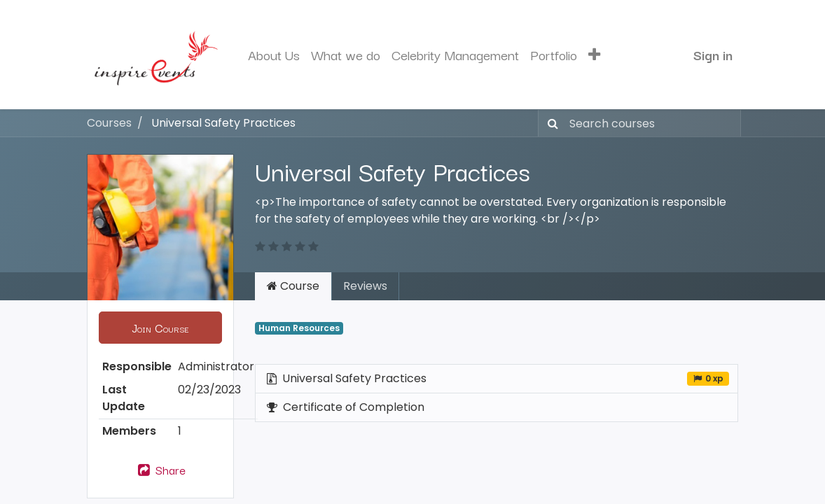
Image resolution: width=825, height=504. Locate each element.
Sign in (713, 55)
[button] (594, 55)
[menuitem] (274, 55)
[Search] (550, 123)
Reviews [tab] (365, 286)
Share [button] (161, 470)
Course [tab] (293, 286)
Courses (109, 123)
